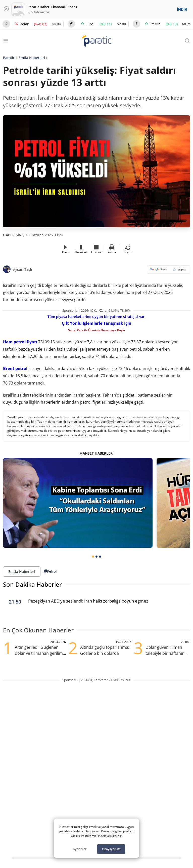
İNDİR (182, 9)
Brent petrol (15, 368)
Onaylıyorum (111, 849)
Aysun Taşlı (23, 269)
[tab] (93, 557)
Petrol (50, 571)
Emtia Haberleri (32, 58)
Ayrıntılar (80, 849)
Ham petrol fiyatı (20, 342)
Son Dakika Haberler (32, 584)
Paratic (9, 58)
